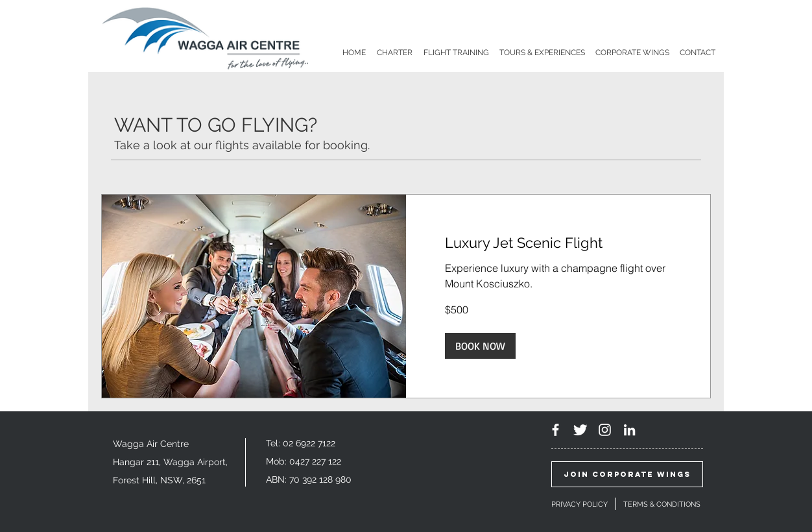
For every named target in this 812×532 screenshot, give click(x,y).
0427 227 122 (315, 461)
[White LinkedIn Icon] (629, 430)
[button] (480, 346)
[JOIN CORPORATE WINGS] (627, 474)
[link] (558, 243)
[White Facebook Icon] (555, 430)
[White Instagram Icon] (605, 430)
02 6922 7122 (309, 443)
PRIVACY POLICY (579, 504)
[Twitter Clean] (580, 430)
